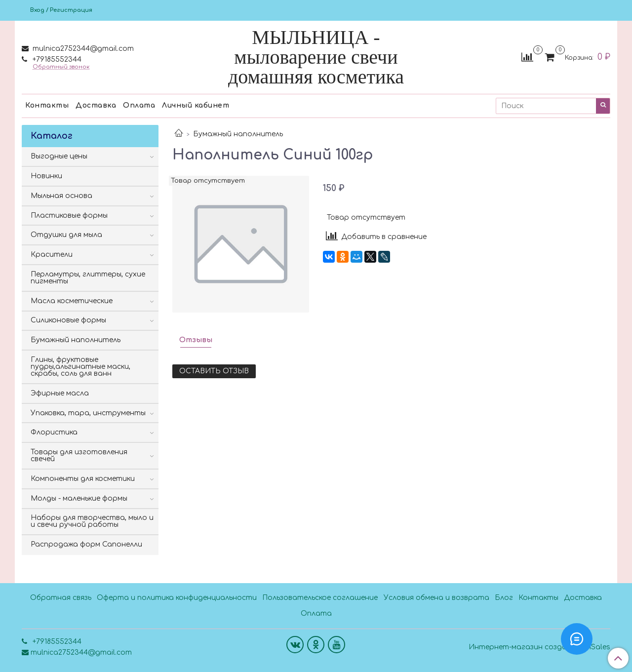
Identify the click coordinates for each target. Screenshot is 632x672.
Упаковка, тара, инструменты (88, 413)
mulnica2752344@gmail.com (82, 49)
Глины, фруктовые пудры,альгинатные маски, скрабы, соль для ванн (80, 367)
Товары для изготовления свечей (79, 455)
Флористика (54, 432)
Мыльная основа (61, 196)
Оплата (139, 105)
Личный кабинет (196, 105)
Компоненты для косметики (83, 479)
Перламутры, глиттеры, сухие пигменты (88, 278)
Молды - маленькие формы (79, 498)
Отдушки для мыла (66, 235)
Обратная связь (61, 598)
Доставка (96, 105)
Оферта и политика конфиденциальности (177, 598)
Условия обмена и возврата (436, 598)
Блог (504, 598)
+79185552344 (56, 59)
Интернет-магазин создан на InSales (539, 647)
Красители (52, 255)
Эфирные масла (60, 393)
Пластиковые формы (69, 216)
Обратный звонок (61, 67)
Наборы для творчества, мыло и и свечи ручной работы (92, 521)
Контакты (47, 105)
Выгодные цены (59, 156)
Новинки (46, 176)
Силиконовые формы (68, 320)
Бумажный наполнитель (238, 134)
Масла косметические (72, 301)
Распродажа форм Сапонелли (86, 544)
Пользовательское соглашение (320, 598)
